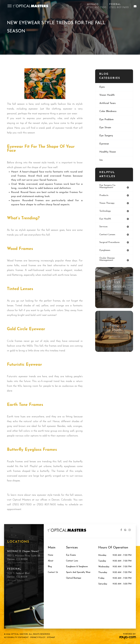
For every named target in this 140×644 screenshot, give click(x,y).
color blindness (109, 112)
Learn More (114, 294)
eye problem (107, 120)
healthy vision (108, 153)
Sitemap (51, 638)
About (51, 561)
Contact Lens (72, 561)
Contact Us (114, 338)
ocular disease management (107, 260)
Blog (50, 567)
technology (105, 211)
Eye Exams (71, 555)
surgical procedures (110, 243)
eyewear (104, 145)
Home (51, 555)
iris (101, 161)
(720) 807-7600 (119, 8)
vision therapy (107, 204)
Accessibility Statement (16, 638)
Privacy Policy (38, 638)
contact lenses (108, 235)
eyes (102, 87)
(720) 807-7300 (97, 8)
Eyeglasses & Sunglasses (78, 567)
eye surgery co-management (108, 187)
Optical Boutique (74, 578)
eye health (105, 220)
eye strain (106, 128)
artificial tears (108, 104)
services (104, 227)
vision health (108, 95)
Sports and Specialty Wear (79, 572)
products (104, 196)
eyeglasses (105, 251)
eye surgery (107, 136)
